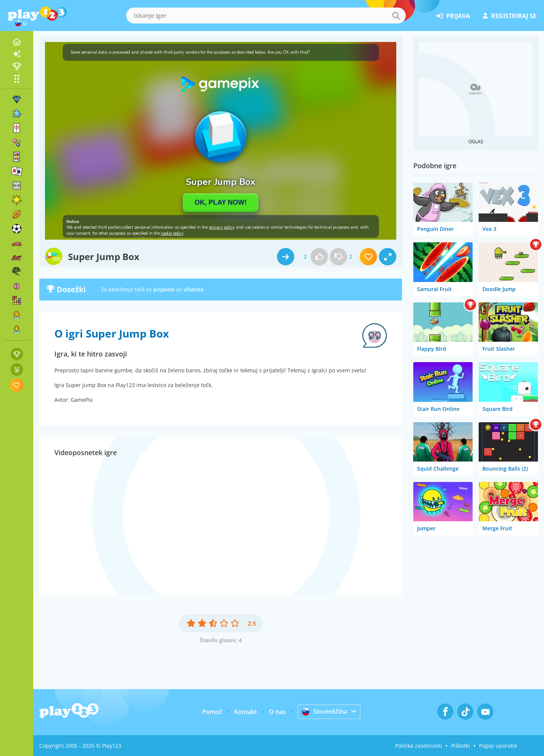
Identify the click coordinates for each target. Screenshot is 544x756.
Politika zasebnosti (419, 746)
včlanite (194, 289)
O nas (277, 712)
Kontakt (246, 712)
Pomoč (212, 712)
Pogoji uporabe (498, 746)
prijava (453, 16)
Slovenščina (325, 711)
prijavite (164, 289)
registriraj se (510, 16)
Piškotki (461, 746)
